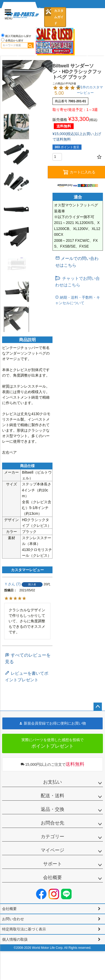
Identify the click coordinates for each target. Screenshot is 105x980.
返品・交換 (52, 809)
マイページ (52, 850)
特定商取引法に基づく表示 (24, 929)
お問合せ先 (52, 823)
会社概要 (52, 877)
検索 (31, 45)
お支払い (52, 782)
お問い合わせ (13, 919)
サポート (52, 864)
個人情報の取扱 (15, 939)
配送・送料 (52, 796)
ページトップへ (98, 707)
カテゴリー (52, 837)
